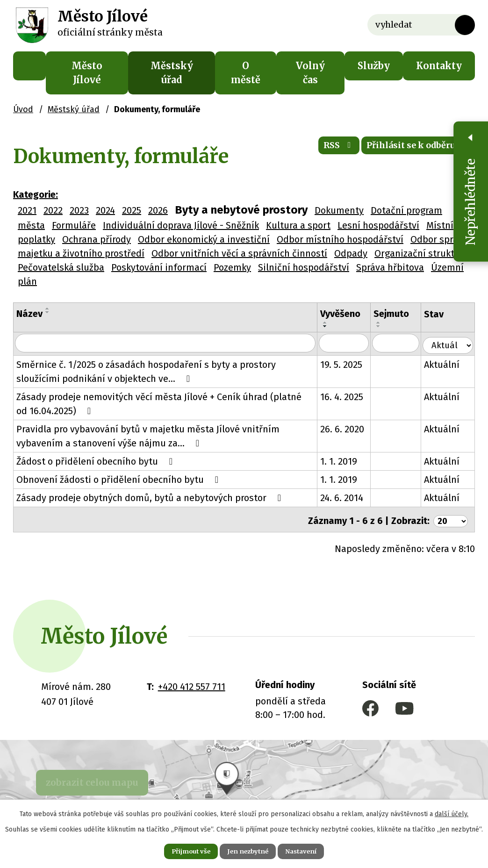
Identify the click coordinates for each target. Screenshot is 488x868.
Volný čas (310, 73)
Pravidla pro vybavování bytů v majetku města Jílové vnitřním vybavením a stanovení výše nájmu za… (148, 436)
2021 (27, 210)
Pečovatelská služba (61, 267)
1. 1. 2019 (345, 461)
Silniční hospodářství (304, 267)
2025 (132, 210)
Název (29, 314)
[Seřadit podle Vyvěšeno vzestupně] (332, 323)
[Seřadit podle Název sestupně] (48, 312)
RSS (319, 149)
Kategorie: (36, 194)
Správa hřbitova (390, 267)
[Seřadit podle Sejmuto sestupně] (385, 326)
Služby (374, 66)
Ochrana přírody (97, 239)
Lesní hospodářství (378, 225)
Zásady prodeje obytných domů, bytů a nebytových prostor (151, 497)
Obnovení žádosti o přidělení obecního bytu (119, 479)
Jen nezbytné (248, 850)
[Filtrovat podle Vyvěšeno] (350, 344)
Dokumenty (339, 210)
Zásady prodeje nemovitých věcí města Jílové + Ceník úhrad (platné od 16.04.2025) (165, 403)
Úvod (29, 66)
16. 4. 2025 (348, 396)
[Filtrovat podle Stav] (450, 343)
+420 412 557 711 (192, 684)
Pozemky (232, 267)
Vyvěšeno (347, 314)
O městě (246, 73)
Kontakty (439, 66)
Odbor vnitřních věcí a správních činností (239, 253)
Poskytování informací (159, 267)
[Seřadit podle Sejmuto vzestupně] (385, 323)
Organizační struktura (421, 253)
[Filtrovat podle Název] (169, 344)
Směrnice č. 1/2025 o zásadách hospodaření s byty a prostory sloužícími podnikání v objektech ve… (146, 371)
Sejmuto (398, 314)
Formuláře (74, 225)
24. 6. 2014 (348, 497)
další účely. (452, 812)
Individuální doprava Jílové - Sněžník (181, 225)
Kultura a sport (298, 225)
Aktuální (446, 364)
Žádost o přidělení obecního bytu (97, 461)
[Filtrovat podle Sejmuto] (401, 344)
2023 (79, 210)
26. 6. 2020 (349, 429)
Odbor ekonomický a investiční (204, 239)
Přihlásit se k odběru (411, 149)
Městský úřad (172, 73)
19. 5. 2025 (348, 364)
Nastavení (309, 850)
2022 (53, 210)
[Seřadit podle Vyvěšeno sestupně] (332, 326)
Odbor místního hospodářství (340, 239)
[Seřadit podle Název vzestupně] (48, 308)
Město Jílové (87, 73)
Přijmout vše (183, 850)
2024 (105, 210)
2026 (158, 210)
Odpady (351, 253)
